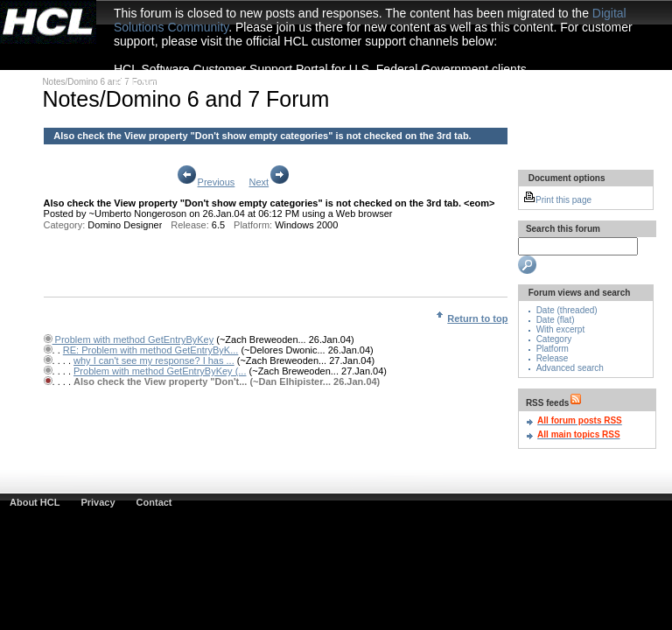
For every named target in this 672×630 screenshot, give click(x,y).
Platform (553, 349)
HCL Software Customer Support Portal (221, 83)
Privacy (98, 502)
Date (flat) (556, 320)
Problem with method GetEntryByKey (133, 339)
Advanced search (570, 368)
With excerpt (561, 329)
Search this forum (562, 229)
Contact (154, 502)
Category (554, 339)
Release (553, 358)
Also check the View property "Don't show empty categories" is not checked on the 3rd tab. (262, 136)
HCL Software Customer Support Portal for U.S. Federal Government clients (320, 69)
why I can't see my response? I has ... (154, 360)
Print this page (557, 200)
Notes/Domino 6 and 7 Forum (99, 82)
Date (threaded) (567, 310)
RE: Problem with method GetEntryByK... (151, 350)
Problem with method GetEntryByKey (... (160, 371)
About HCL (35, 502)
